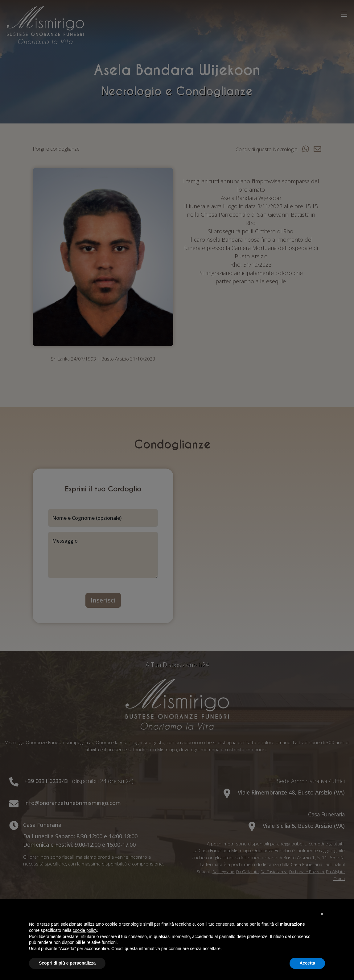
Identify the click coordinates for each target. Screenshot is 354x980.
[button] (322, 914)
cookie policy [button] (85, 930)
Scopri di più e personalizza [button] (67, 963)
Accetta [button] (307, 963)
